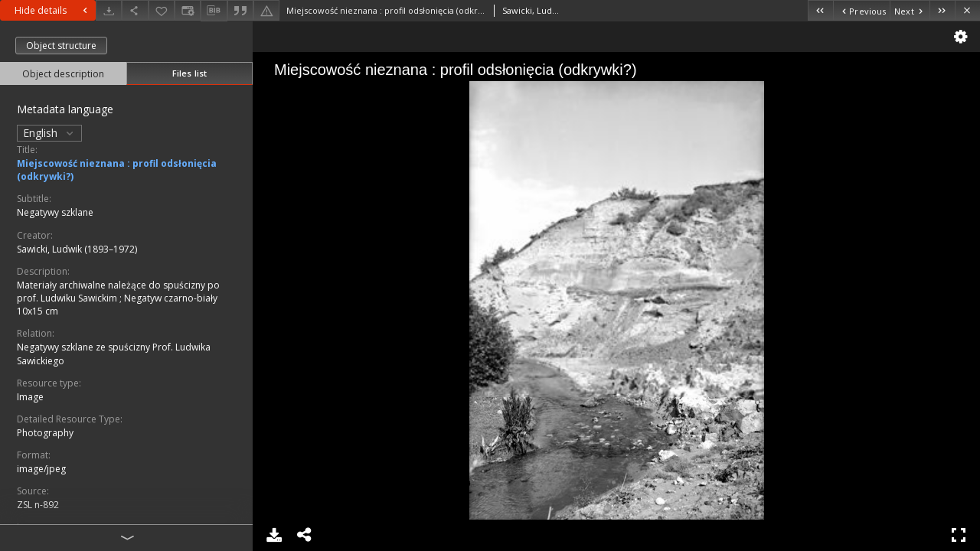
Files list (189, 73)
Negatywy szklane (55, 212)
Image (30, 397)
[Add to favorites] (162, 10)
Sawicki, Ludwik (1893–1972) (77, 249)
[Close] (967, 10)
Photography (45, 433)
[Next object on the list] (910, 10)
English (49, 133)
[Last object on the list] (942, 10)
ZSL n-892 (38, 505)
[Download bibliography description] (214, 11)
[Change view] (188, 10)
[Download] (109, 10)
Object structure (61, 46)
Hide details (53, 10)
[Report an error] (266, 10)
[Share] (135, 10)
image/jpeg (41, 469)
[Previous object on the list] (861, 10)
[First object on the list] (820, 10)
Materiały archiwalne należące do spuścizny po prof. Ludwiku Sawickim (118, 292)
